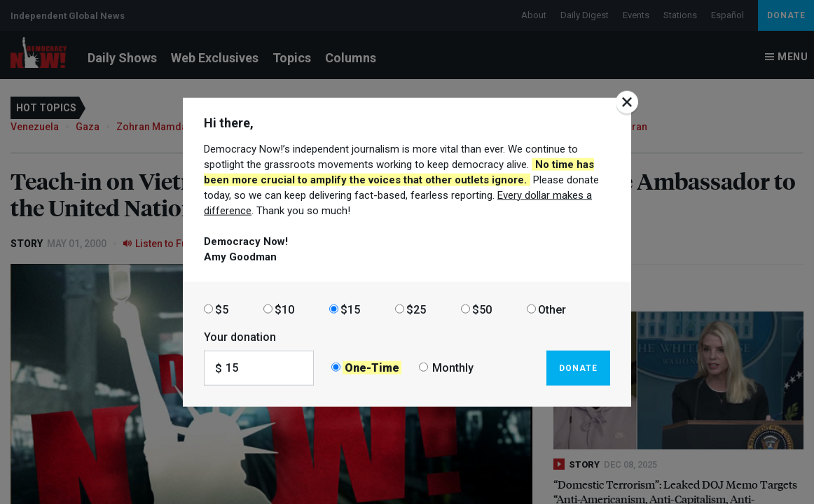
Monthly (453, 368)
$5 (222, 309)
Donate (578, 367)
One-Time (372, 368)
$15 (350, 309)
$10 (284, 309)
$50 (482, 309)
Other (552, 309)
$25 (416, 309)
